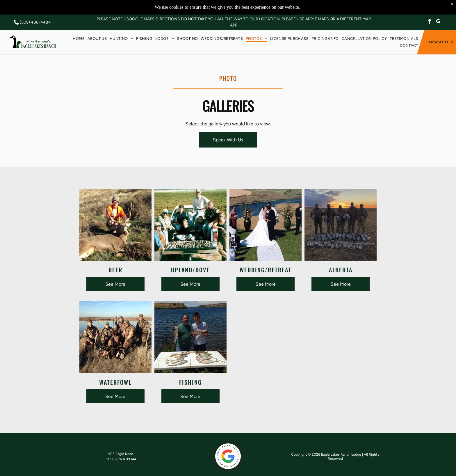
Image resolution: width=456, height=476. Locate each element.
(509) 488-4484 (35, 22)
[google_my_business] (438, 22)
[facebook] (430, 22)
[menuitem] (79, 38)
